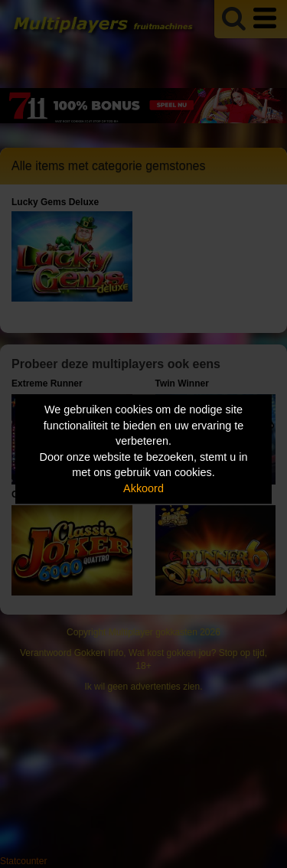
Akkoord (143, 488)
